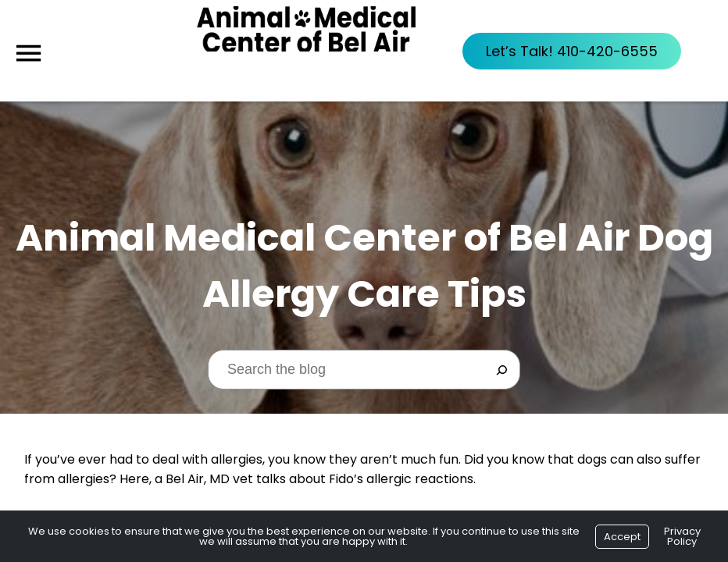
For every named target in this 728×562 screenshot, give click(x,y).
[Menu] (28, 53)
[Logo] (306, 51)
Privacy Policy (682, 536)
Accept (622, 537)
